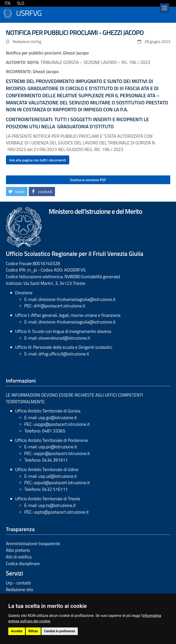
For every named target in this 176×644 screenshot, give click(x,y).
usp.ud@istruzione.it (58, 476)
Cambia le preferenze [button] (60, 631)
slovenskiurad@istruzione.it (64, 338)
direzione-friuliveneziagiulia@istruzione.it (77, 299)
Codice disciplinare (23, 563)
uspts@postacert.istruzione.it (61, 512)
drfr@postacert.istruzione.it (59, 306)
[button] (17, 192)
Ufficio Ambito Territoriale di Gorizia (48, 411)
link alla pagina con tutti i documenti (38, 160)
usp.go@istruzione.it (58, 417)
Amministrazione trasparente (33, 543)
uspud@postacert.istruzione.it (62, 482)
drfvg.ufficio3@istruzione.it (64, 354)
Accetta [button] (17, 631)
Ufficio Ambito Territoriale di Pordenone (52, 440)
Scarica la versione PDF (88, 180)
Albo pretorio (18, 550)
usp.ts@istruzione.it (57, 505)
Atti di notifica (19, 557)
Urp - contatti (19, 583)
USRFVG (29, 13)
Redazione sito (20, 589)
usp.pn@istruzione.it (58, 447)
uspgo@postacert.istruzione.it (62, 424)
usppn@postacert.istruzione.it (62, 453)
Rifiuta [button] (33, 631)
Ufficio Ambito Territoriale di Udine (47, 469)
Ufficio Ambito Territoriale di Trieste (48, 499)
